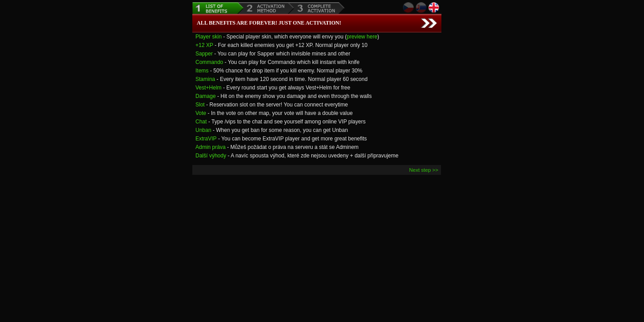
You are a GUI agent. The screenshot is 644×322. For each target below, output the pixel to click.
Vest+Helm (208, 88)
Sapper (204, 54)
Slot (200, 105)
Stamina (205, 79)
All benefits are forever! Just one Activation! (269, 23)
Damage (205, 96)
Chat (201, 122)
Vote (201, 113)
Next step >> (424, 170)
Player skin (209, 37)
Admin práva (210, 147)
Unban (203, 130)
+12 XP (204, 45)
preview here (362, 37)
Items (202, 71)
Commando (209, 62)
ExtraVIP (206, 139)
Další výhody (211, 156)
